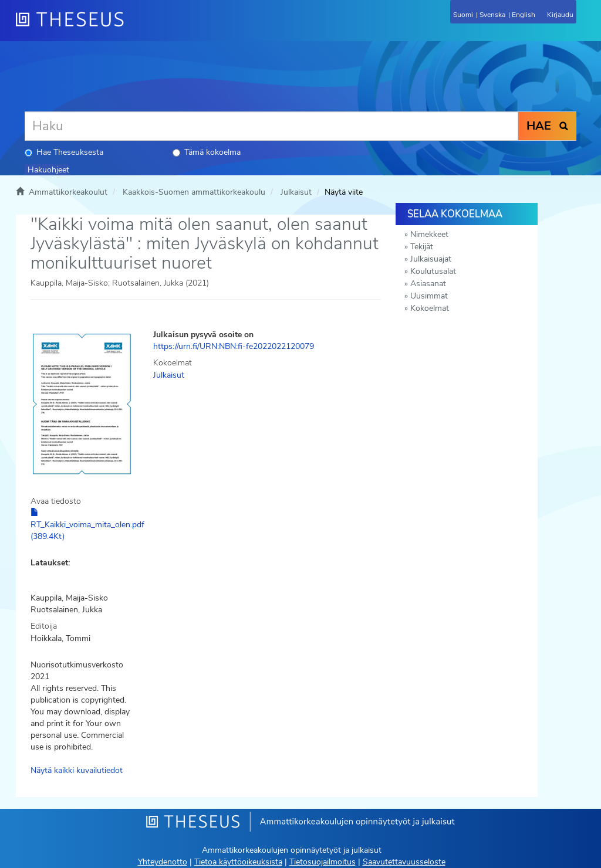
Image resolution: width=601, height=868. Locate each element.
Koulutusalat (433, 271)
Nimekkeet (429, 234)
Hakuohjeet (48, 170)
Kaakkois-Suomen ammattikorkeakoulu (194, 192)
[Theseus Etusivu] (133, 26)
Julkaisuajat (431, 259)
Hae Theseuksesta (64, 152)
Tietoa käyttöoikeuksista (238, 862)
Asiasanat (428, 284)
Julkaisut (296, 192)
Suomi (463, 15)
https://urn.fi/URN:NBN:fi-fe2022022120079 (234, 346)
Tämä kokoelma (207, 152)
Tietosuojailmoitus (323, 862)
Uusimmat (429, 296)
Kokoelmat (430, 308)
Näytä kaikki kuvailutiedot (77, 770)
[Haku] (271, 126)
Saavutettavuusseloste (404, 862)
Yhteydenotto (163, 862)
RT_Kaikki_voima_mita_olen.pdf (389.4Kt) (87, 525)
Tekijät (422, 247)
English (524, 15)
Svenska (492, 15)
